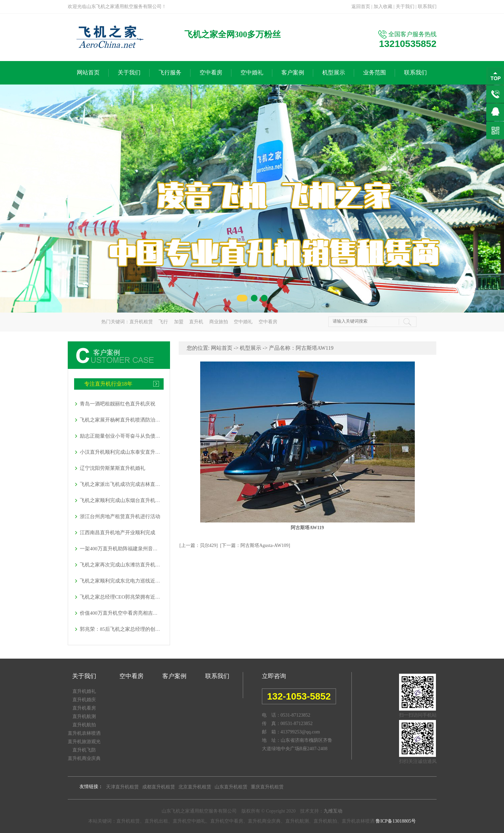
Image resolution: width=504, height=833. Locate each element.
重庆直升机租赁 (267, 787)
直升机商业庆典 (84, 758)
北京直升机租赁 (195, 787)
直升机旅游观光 (84, 742)
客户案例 (293, 73)
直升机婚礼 (84, 691)
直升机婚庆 (84, 700)
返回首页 (361, 7)
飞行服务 (170, 73)
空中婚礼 (252, 73)
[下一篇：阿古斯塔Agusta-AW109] (255, 545)
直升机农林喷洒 (84, 733)
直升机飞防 (84, 750)
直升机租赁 (141, 322)
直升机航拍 (84, 725)
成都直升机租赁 (159, 787)
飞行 (163, 322)
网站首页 (88, 73)
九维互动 (333, 811)
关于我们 (405, 7)
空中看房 (211, 73)
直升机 (196, 322)
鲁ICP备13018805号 (396, 821)
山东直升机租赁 (231, 787)
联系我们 (427, 7)
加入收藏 (383, 7)
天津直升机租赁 (122, 787)
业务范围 (375, 73)
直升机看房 (84, 708)
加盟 (179, 322)
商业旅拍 (219, 322)
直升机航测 (84, 716)
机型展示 (334, 73)
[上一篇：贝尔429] (199, 545)
